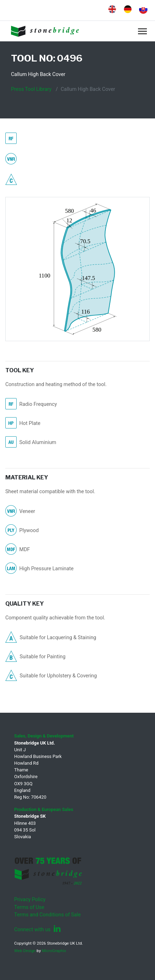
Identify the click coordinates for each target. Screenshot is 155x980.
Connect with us (38, 930)
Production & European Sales (44, 809)
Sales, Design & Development (44, 736)
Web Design (25, 951)
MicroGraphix (54, 951)
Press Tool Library (31, 89)
